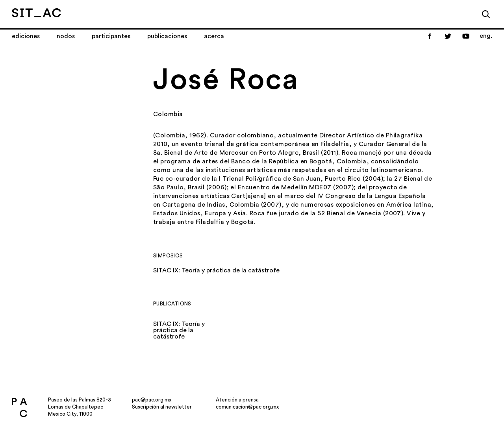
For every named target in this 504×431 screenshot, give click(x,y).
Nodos (66, 36)
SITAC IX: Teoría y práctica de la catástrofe (216, 270)
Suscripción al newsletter (162, 407)
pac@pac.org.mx (152, 400)
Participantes (111, 36)
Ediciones (26, 36)
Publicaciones (167, 36)
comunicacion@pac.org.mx (247, 407)
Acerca (214, 36)
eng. (486, 36)
